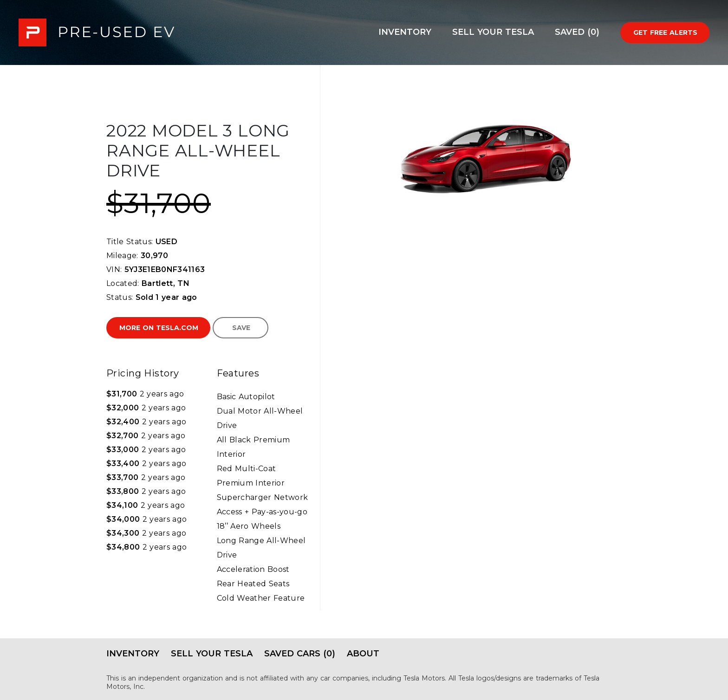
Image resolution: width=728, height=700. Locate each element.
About (363, 654)
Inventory (405, 32)
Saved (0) (577, 32)
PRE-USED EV (97, 32)
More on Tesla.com (159, 328)
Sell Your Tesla (493, 32)
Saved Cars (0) (300, 654)
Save (241, 328)
